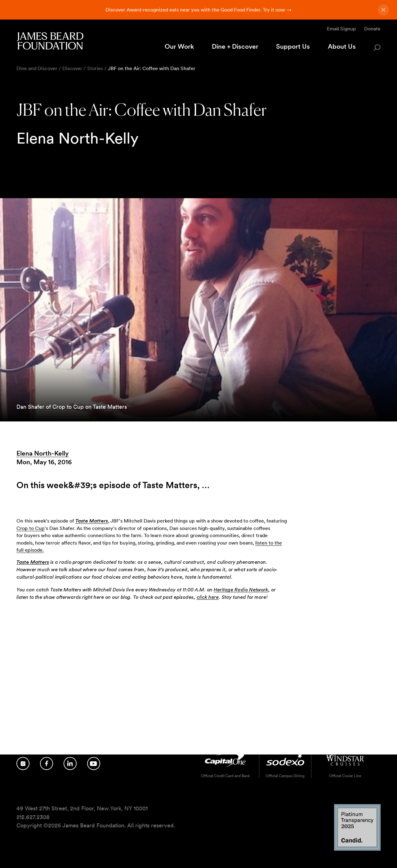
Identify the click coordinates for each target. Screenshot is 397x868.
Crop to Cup (31, 528)
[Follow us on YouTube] (94, 763)
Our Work (179, 46)
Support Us (293, 46)
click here (208, 597)
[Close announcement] (383, 10)
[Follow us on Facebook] (47, 763)
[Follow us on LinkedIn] (70, 763)
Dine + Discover (235, 46)
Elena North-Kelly (43, 453)
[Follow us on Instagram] (23, 763)
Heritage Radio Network (241, 590)
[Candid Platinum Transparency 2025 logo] (357, 849)
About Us (342, 46)
